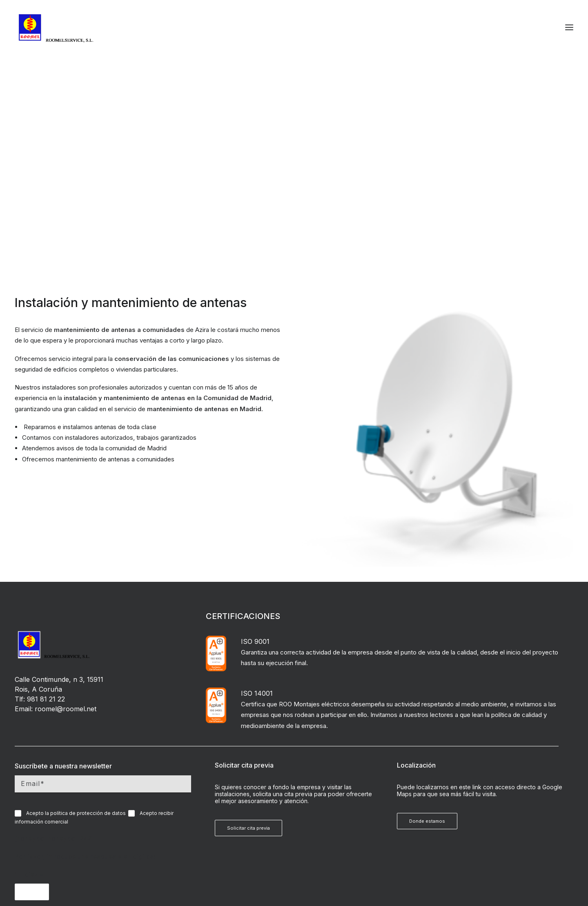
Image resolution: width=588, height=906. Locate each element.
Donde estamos (427, 632)
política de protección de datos (88, 624)
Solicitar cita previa (248, 639)
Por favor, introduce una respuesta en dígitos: (85, 667)
